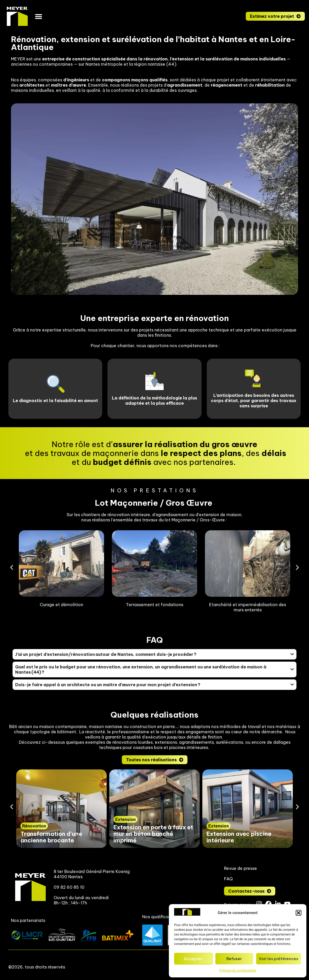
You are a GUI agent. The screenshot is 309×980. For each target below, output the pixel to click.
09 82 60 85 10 (69, 887)
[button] (299, 913)
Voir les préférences (279, 959)
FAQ (228, 879)
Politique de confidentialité (238, 971)
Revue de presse (241, 868)
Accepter (193, 959)
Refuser (234, 959)
